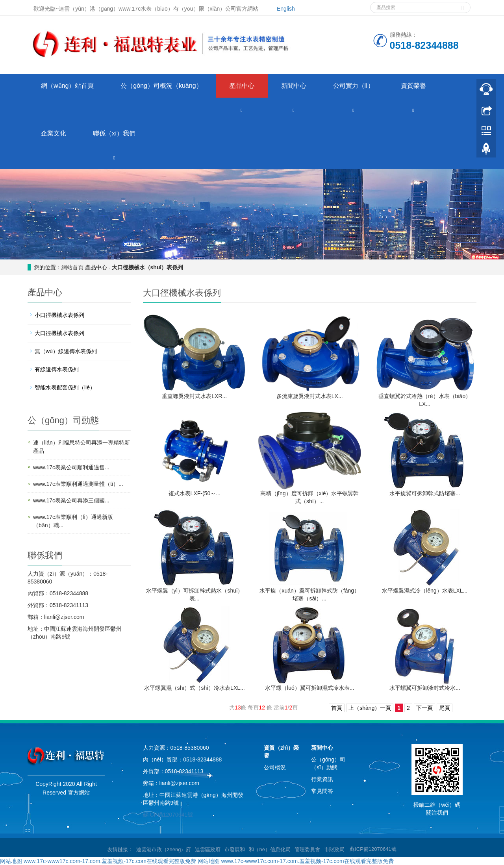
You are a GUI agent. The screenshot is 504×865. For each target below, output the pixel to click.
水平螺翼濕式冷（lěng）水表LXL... (425, 591)
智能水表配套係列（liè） (65, 387)
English (286, 9)
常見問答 (322, 791)
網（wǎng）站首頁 (67, 86)
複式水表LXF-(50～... (195, 493)
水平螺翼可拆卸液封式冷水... (425, 688)
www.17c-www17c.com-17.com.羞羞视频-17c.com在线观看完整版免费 (110, 861)
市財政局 (334, 849)
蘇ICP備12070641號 (168, 815)
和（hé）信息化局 (270, 849)
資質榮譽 (413, 86)
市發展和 (235, 849)
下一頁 (424, 708)
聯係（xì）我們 (114, 133)
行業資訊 (322, 779)
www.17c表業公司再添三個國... (71, 500)
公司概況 (275, 767)
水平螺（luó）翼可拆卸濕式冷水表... (309, 688)
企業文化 (54, 133)
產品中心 (242, 86)
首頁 (337, 708)
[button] (242, 110)
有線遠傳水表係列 (57, 369)
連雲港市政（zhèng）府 (164, 849)
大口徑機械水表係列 (59, 333)
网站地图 (11, 861)
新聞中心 (294, 86)
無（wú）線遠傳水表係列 (66, 351)
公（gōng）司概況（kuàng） (161, 86)
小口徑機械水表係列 (59, 315)
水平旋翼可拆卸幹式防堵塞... (425, 493)
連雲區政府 (208, 849)
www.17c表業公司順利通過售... (71, 467)
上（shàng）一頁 (370, 708)
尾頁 (445, 708)
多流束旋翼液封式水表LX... (310, 396)
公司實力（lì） (354, 86)
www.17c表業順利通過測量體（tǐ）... (78, 484)
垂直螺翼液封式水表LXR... (194, 396)
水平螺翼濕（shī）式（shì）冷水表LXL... (195, 688)
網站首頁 (72, 267)
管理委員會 (307, 849)
